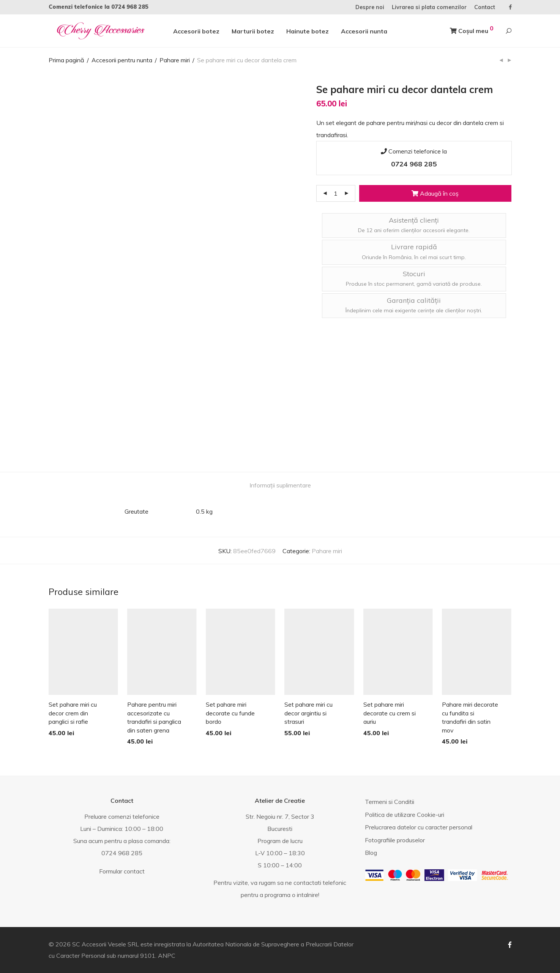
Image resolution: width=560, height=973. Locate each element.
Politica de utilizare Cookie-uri (405, 815)
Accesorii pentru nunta (122, 60)
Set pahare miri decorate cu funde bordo (230, 713)
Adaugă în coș (435, 193)
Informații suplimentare (280, 485)
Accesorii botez (196, 31)
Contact (485, 7)
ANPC (167, 956)
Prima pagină (66, 60)
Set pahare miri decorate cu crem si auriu (390, 713)
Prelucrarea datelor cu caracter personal (419, 827)
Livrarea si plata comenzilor (429, 7)
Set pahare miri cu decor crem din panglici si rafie (73, 713)
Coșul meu (472, 29)
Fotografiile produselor (395, 840)
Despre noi (370, 7)
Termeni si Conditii (390, 802)
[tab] (280, 485)
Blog (371, 853)
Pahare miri (175, 60)
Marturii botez (253, 31)
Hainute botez (308, 31)
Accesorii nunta (364, 31)
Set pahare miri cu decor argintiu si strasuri (308, 713)
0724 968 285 (130, 7)
